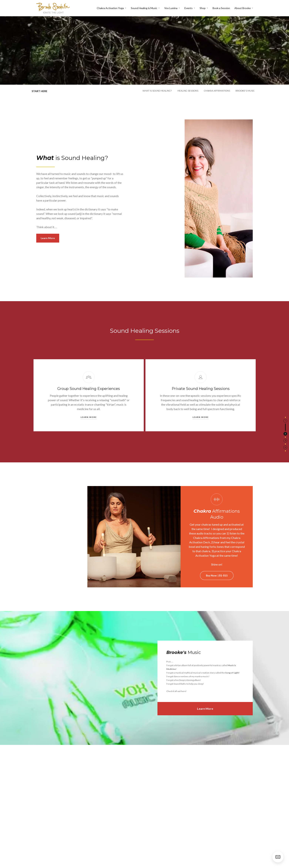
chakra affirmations (217, 91)
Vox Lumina (171, 8)
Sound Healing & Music (144, 8)
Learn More (48, 238)
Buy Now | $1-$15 (217, 575)
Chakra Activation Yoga (110, 8)
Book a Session (221, 8)
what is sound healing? (157, 91)
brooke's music (245, 91)
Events (189, 8)
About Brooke (243, 8)
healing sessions (188, 91)
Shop (203, 8)
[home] (53, 8)
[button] (112, 8)
